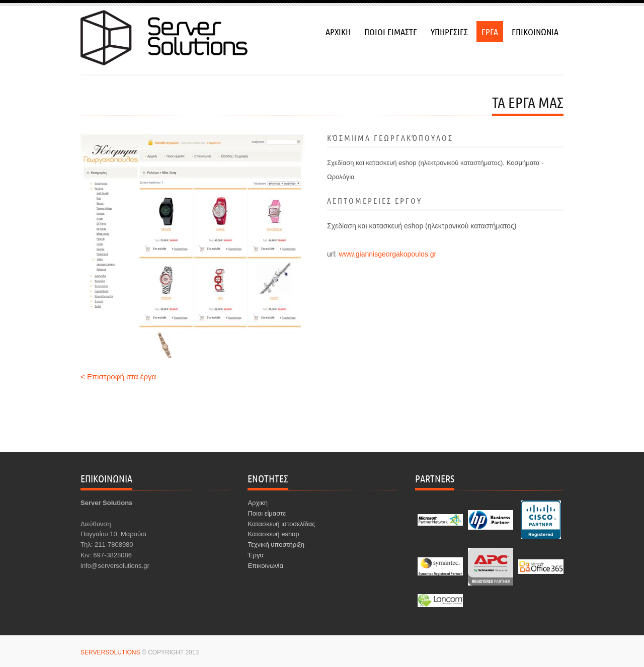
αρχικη (338, 32)
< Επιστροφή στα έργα (118, 377)
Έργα (256, 555)
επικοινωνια (535, 32)
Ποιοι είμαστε (267, 513)
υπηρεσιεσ (449, 32)
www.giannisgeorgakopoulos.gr (387, 254)
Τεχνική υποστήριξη (276, 545)
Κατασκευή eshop (273, 534)
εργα (490, 32)
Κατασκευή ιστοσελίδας (281, 524)
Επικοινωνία (265, 566)
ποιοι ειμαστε (391, 32)
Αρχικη (258, 503)
